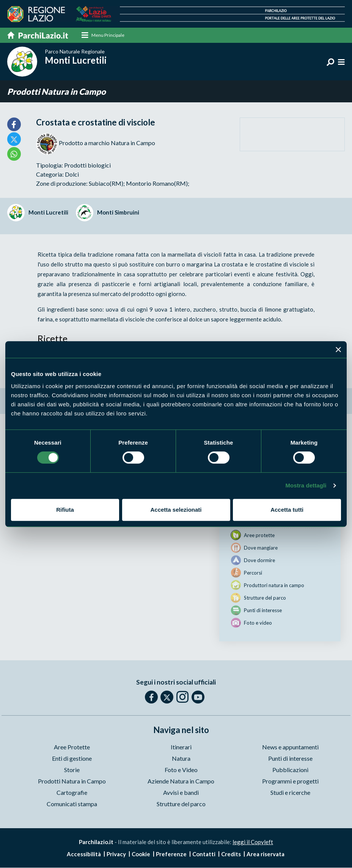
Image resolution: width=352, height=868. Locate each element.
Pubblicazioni (290, 770)
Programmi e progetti (290, 781)
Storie (72, 770)
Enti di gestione (72, 759)
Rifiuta (65, 510)
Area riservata (266, 854)
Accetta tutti (287, 510)
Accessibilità (84, 854)
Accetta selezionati (176, 510)
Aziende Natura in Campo (181, 781)
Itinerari (181, 747)
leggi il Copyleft (253, 842)
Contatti (204, 854)
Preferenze (171, 854)
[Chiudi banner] (338, 349)
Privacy (116, 854)
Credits (231, 854)
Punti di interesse (290, 759)
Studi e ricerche (290, 793)
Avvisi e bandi (181, 793)
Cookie (141, 854)
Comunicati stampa (72, 804)
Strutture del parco (181, 804)
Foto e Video (181, 770)
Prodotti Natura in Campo (57, 92)
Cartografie (72, 793)
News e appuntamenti (290, 747)
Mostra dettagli (306, 485)
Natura (181, 759)
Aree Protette (72, 747)
